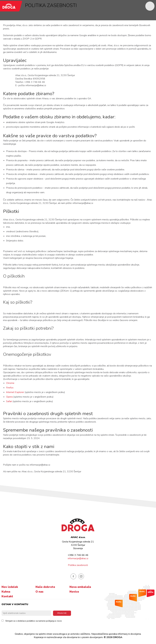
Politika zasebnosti (78, 565)
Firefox (10, 388)
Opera (9, 397)
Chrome (10, 383)
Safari (9, 401)
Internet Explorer (15, 392)
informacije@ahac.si (78, 558)
